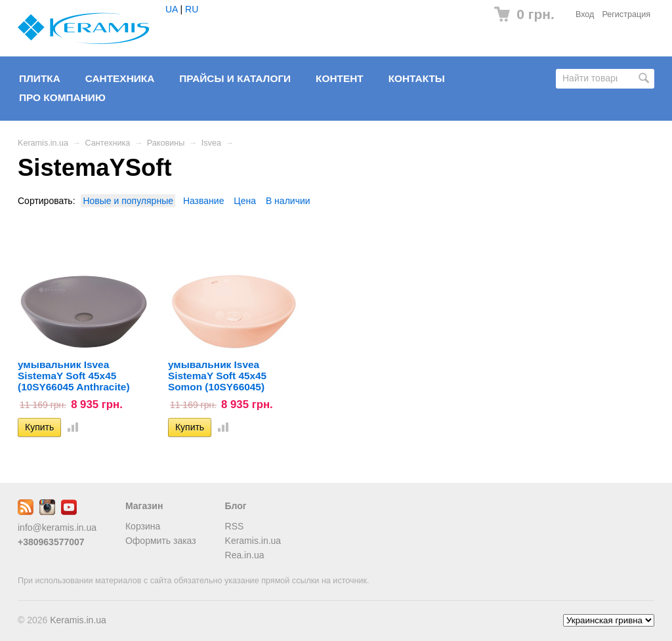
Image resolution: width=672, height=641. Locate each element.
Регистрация (626, 14)
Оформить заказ (161, 541)
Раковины (166, 143)
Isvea (211, 143)
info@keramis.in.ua (57, 527)
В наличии (288, 201)
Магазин (144, 506)
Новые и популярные (128, 201)
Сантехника (120, 78)
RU (192, 9)
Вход (585, 14)
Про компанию (62, 97)
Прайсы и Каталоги (235, 78)
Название (204, 201)
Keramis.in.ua (43, 143)
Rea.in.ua (245, 555)
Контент (340, 78)
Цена (245, 201)
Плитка (40, 78)
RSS (235, 526)
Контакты (417, 78)
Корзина (143, 526)
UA (172, 9)
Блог (236, 506)
